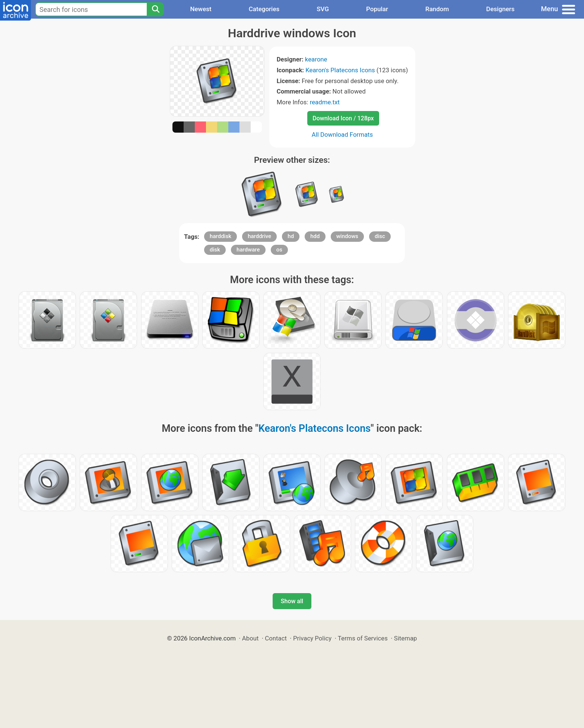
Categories (264, 9)
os (279, 250)
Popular (377, 9)
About (250, 638)
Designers (500, 9)
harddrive (259, 236)
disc (380, 236)
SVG (323, 9)
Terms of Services (363, 638)
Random (437, 9)
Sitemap (406, 638)
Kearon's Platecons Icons (340, 70)
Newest (201, 9)
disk (215, 250)
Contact (276, 638)
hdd (315, 236)
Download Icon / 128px (343, 118)
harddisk (220, 236)
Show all (292, 601)
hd (291, 236)
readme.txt (325, 102)
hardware (248, 250)
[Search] (155, 9)
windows (347, 236)
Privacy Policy (312, 638)
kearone (316, 59)
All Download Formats (342, 134)
